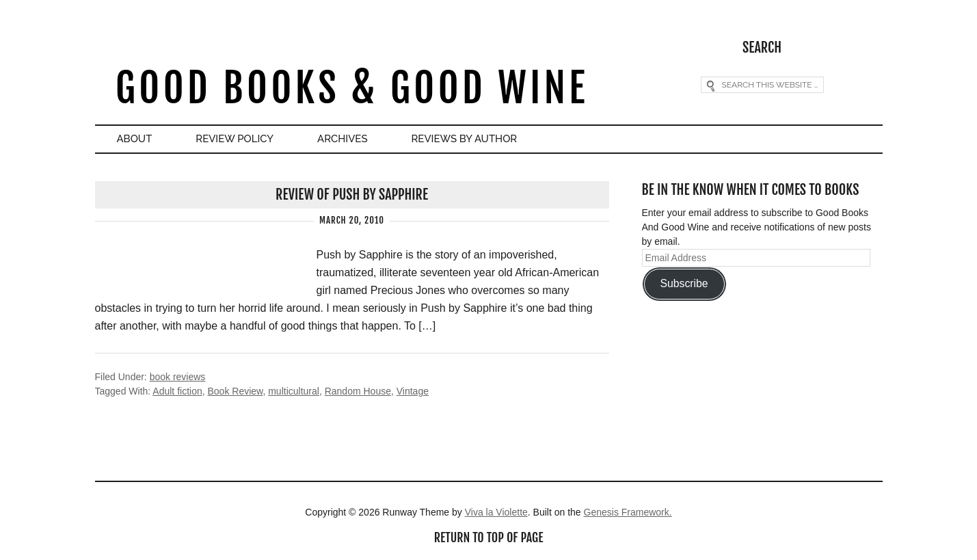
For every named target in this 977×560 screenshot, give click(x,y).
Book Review (235, 391)
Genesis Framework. (628, 512)
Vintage (413, 391)
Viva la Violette (496, 512)
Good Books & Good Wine (352, 88)
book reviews (178, 377)
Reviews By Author (465, 139)
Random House (358, 391)
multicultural (294, 391)
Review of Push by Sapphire (352, 195)
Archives (342, 139)
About (135, 139)
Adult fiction (177, 391)
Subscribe (684, 283)
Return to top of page (489, 537)
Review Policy (235, 139)
